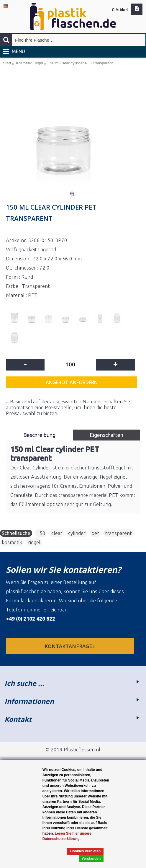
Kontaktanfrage (70, 646)
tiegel (34, 542)
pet (95, 533)
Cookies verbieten (85, 851)
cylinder (77, 533)
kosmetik (12, 542)
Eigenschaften (106, 435)
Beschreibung (39, 435)
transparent (118, 533)
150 (41, 533)
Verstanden (91, 859)
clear (57, 533)
